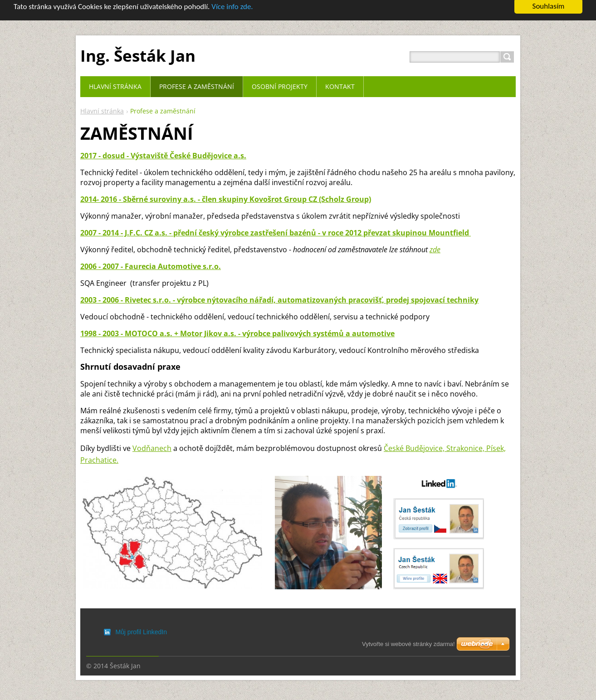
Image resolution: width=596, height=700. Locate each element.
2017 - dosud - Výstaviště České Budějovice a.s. (163, 148)
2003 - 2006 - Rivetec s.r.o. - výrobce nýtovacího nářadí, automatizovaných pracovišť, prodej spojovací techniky (279, 293)
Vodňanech (152, 441)
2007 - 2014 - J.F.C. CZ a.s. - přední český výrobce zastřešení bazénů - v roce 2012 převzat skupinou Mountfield (276, 225)
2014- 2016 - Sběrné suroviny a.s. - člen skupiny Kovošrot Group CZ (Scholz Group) (226, 192)
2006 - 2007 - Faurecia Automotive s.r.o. (151, 259)
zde (435, 242)
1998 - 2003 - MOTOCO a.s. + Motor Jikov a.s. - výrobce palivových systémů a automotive (237, 326)
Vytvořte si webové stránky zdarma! (408, 644)
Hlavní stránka (102, 104)
